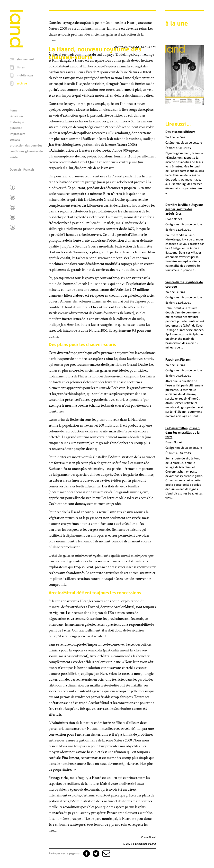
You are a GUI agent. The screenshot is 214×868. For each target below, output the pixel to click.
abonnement (25, 59)
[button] (106, 853)
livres (21, 67)
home (14, 110)
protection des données (26, 146)
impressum (18, 134)
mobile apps (25, 75)
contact (15, 140)
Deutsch (15, 170)
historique (17, 122)
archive (22, 83)
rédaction (16, 116)
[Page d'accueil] (17, 46)
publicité (16, 128)
